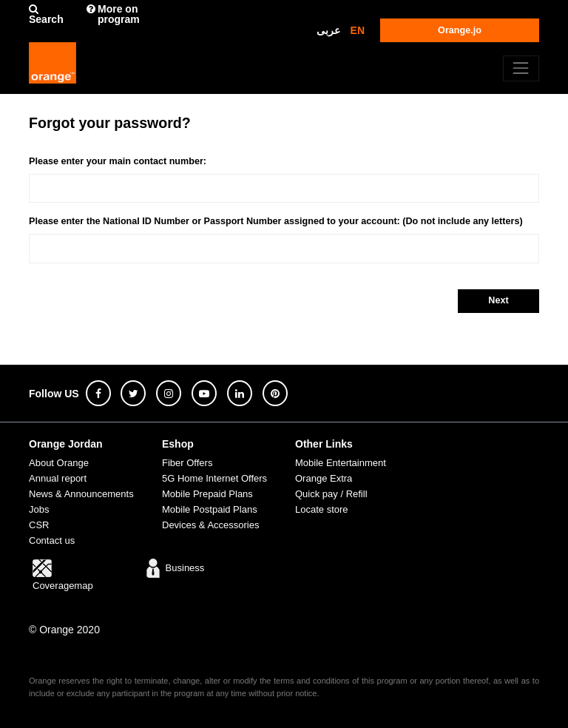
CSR (39, 525)
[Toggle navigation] (521, 68)
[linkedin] (240, 393)
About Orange (59, 463)
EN (358, 30)
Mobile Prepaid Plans (207, 494)
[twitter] (133, 393)
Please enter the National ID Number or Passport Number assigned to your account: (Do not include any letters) (276, 221)
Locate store (322, 509)
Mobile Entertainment (341, 463)
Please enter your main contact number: (118, 161)
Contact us (52, 540)
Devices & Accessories (211, 525)
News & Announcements (81, 494)
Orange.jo (460, 30)
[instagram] (169, 393)
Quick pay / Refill (331, 494)
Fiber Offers (187, 463)
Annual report (58, 478)
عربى (328, 30)
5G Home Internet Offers (214, 478)
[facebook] (98, 393)
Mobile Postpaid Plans (210, 509)
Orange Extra (324, 478)
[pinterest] (275, 393)
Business (174, 568)
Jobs (39, 509)
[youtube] (204, 393)
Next (498, 300)
